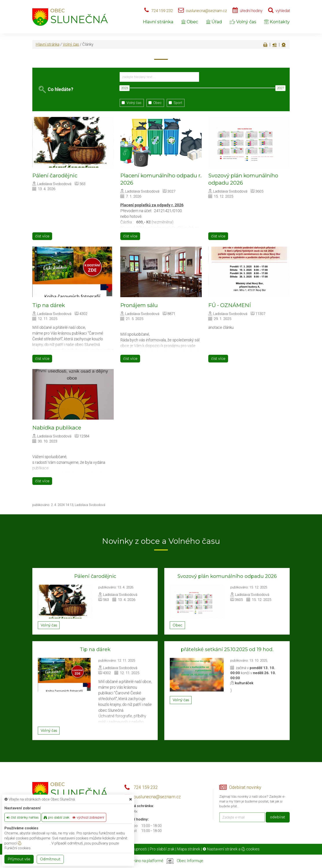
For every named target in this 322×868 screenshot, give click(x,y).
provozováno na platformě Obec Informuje (161, 861)
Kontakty (277, 22)
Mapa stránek (189, 849)
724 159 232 (162, 11)
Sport (174, 103)
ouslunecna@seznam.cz (206, 11)
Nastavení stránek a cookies (231, 849)
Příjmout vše (19, 859)
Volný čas (243, 22)
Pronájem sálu (139, 305)
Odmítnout (50, 859)
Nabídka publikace (57, 428)
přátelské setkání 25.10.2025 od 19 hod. (227, 649)
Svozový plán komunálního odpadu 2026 (227, 576)
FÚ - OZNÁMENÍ (230, 305)
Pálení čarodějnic (55, 176)
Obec (190, 22)
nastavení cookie (34, 843)
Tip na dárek (49, 305)
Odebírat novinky (245, 787)
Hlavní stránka (158, 22)
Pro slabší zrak (162, 849)
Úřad (214, 22)
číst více (42, 236)
